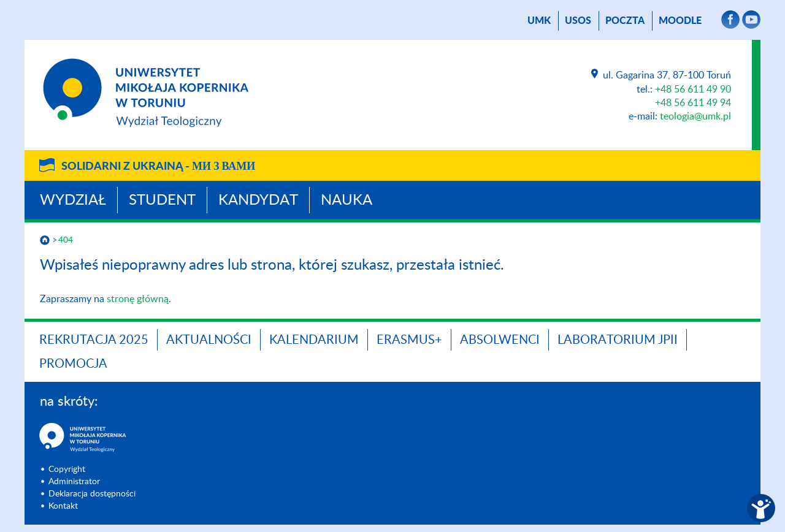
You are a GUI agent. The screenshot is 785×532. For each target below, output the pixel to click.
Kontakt (63, 506)
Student (162, 200)
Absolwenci (500, 340)
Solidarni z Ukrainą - (158, 167)
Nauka (347, 200)
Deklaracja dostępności (92, 494)
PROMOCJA (73, 364)
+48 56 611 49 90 (693, 89)
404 (66, 240)
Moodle (680, 21)
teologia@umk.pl (695, 116)
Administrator (74, 482)
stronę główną (138, 299)
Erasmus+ (409, 340)
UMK (539, 21)
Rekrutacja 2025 (94, 340)
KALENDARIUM (314, 340)
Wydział (73, 200)
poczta (625, 21)
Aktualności (209, 340)
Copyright (67, 469)
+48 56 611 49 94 (693, 103)
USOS (578, 21)
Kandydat (258, 200)
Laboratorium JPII (618, 340)
